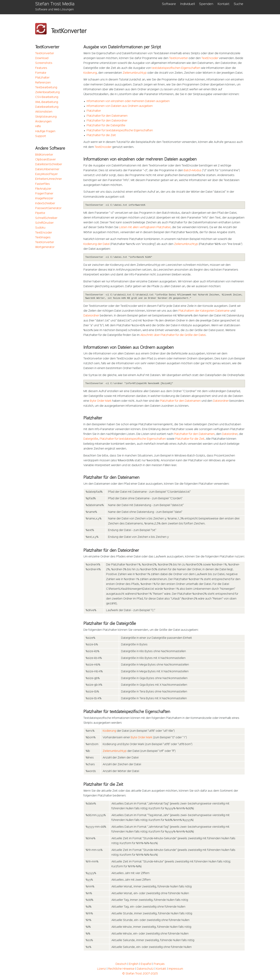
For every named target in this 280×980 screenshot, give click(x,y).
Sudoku (40, 228)
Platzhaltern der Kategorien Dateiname (204, 311)
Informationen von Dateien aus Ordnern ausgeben (120, 106)
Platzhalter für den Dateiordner (107, 121)
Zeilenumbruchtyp (135, 73)
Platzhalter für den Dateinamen (107, 116)
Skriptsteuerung (46, 117)
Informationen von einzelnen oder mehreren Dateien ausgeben (128, 101)
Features (41, 68)
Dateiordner (91, 316)
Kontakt (223, 4)
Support (41, 136)
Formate (41, 73)
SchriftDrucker (44, 223)
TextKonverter (45, 54)
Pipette (40, 213)
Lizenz (102, 969)
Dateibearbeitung (47, 107)
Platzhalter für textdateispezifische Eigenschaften (120, 131)
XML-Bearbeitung (47, 102)
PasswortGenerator (48, 208)
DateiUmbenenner (47, 169)
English (134, 964)
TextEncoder (44, 233)
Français (159, 964)
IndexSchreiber (45, 204)
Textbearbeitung (46, 88)
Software (169, 4)
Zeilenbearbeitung (47, 92)
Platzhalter (42, 78)
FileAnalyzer (43, 189)
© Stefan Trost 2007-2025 (140, 974)
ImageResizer (44, 199)
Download (42, 58)
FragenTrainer (44, 194)
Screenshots (44, 63)
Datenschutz (145, 969)
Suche (238, 4)
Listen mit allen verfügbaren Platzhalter (145, 227)
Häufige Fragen (45, 131)
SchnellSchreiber (46, 218)
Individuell (187, 4)
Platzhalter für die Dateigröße (106, 126)
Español (146, 964)
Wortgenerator (45, 247)
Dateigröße (91, 439)
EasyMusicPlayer (46, 174)
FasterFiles (42, 184)
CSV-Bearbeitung (47, 97)
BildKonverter (44, 155)
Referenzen (43, 83)
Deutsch (121, 964)
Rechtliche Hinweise (121, 969)
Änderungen (43, 122)
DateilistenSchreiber (49, 164)
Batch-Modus (193, 171)
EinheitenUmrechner (48, 179)
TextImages (43, 238)
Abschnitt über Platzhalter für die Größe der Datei (173, 335)
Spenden (206, 4)
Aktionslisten (44, 112)
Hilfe (38, 126)
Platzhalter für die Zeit (101, 135)
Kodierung (90, 73)
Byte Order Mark (101, 401)
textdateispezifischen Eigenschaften (176, 68)
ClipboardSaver (45, 160)
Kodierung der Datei (97, 244)
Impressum (176, 969)
